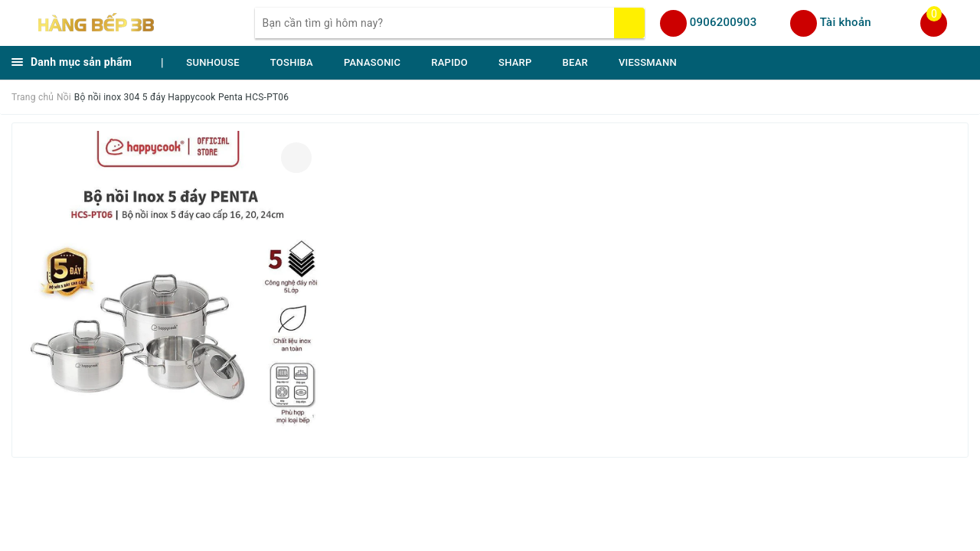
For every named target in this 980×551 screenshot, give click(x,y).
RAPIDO (449, 62)
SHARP (515, 62)
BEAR (575, 62)
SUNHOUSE (213, 62)
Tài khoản (846, 22)
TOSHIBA (292, 62)
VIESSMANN (648, 62)
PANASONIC (372, 62)
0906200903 (724, 22)
